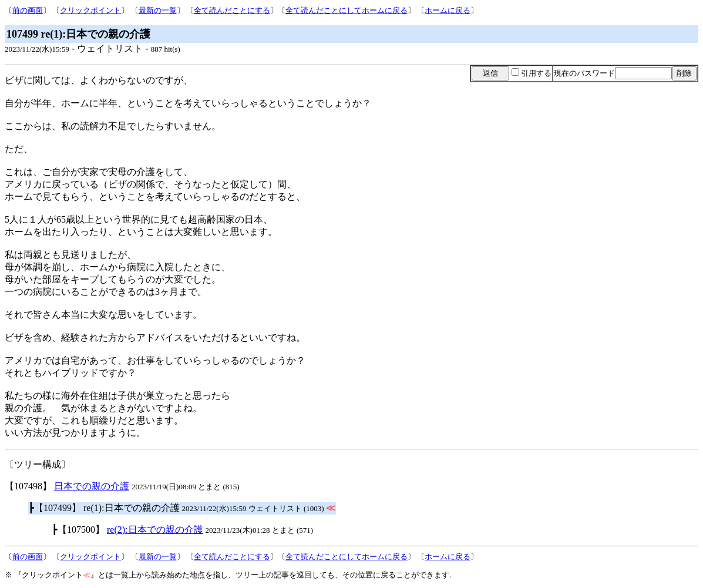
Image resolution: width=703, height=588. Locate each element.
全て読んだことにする (232, 10)
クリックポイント (90, 10)
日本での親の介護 (92, 486)
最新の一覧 (158, 10)
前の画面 (28, 10)
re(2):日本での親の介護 (155, 530)
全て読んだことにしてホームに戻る (347, 10)
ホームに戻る (448, 10)
